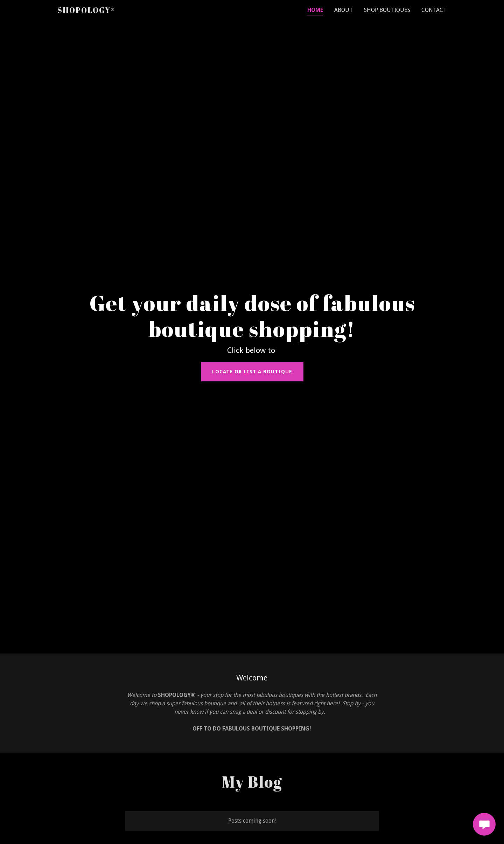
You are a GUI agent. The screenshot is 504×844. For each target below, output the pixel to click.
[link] (86, 11)
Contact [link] (434, 10)
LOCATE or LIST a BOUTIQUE (252, 372)
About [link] (344, 10)
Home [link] (315, 10)
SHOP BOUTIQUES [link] (387, 10)
